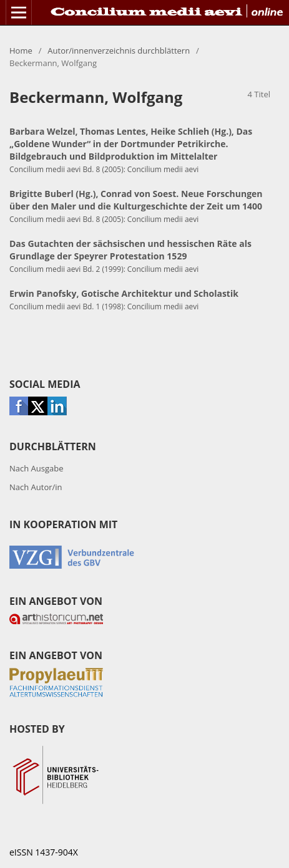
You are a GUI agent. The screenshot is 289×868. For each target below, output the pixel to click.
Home (21, 51)
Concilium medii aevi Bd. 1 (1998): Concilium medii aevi (104, 306)
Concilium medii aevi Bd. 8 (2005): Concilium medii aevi (104, 169)
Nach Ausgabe (37, 468)
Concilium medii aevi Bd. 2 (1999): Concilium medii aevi (104, 269)
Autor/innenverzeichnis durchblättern (119, 51)
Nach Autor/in (36, 487)
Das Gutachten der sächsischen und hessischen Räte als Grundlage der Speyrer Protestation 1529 (130, 250)
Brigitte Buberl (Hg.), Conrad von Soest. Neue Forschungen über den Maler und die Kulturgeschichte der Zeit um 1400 (136, 200)
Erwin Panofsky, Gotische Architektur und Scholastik (124, 293)
